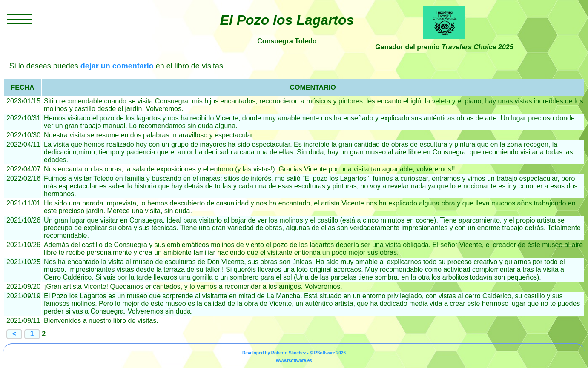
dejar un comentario (117, 66)
